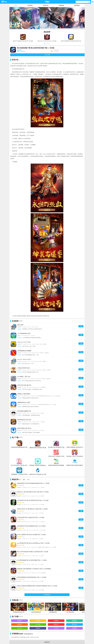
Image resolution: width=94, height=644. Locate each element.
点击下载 (47, 55)
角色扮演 (46, 5)
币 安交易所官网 (15, 637)
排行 (28, 480)
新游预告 (30, 5)
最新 (24, 480)
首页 (16, 5)
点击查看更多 (47, 595)
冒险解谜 (61, 5)
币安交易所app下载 (24, 637)
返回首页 (47, 642)
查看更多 (21, 321)
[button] (45, 44)
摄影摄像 (77, 5)
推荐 (20, 480)
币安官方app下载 (34, 637)
